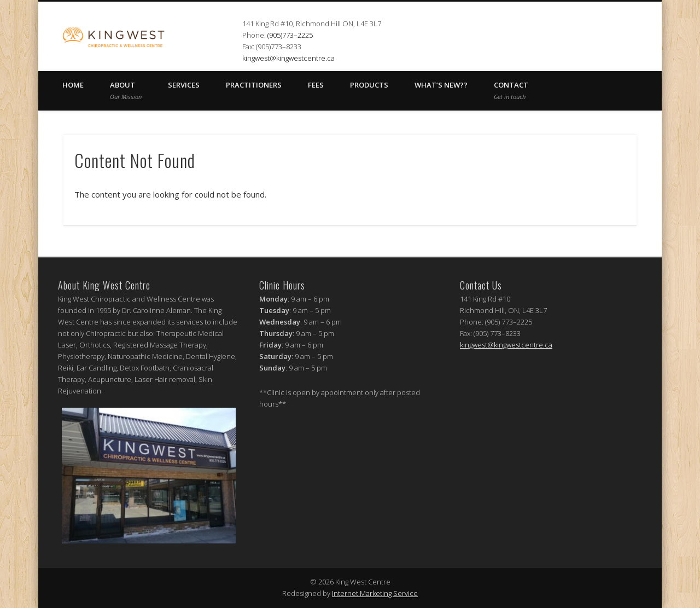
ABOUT (126, 90)
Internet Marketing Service (375, 593)
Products (369, 85)
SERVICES (184, 85)
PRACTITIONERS (254, 85)
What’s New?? (441, 85)
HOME (73, 85)
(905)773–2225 (290, 35)
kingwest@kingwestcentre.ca (288, 58)
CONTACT (511, 90)
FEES (316, 85)
